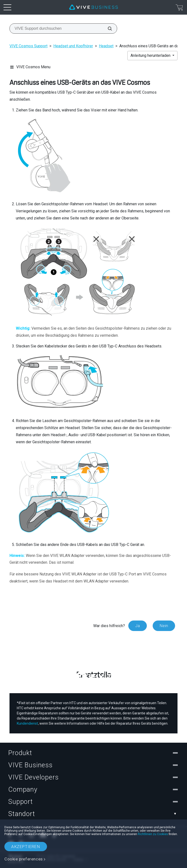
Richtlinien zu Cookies (153, 834)
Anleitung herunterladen (151, 55)
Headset (106, 46)
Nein (164, 626)
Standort (93, 814)
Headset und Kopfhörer (73, 46)
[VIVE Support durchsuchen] (107, 29)
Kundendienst (27, 723)
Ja (137, 626)
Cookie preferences (24, 859)
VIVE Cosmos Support (28, 46)
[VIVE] (93, 7)
